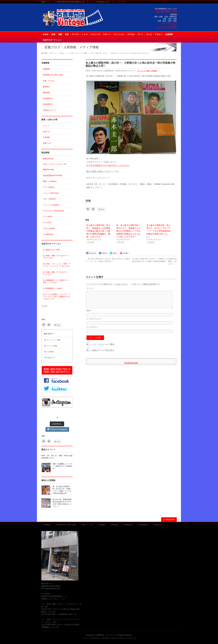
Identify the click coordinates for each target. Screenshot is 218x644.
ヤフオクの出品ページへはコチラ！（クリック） (108, 165)
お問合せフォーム (50, 110)
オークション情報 (144, 71)
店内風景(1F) (48, 98)
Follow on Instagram (57, 429)
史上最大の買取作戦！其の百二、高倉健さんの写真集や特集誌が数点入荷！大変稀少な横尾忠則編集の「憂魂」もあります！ (98, 231)
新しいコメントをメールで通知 (100, 348)
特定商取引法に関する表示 (167, 27)
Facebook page (131, 366)
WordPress (96, 638)
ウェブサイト (92, 330)
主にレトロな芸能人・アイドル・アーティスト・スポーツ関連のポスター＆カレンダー (56, 297)
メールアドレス (94, 322)
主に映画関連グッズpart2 (52, 288)
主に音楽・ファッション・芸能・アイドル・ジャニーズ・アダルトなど (56, 265)
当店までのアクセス (169, 23)
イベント (46, 126)
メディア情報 (52, 346)
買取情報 (46, 93)
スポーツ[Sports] (49, 199)
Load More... (57, 424)
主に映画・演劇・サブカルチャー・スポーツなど (56, 257)
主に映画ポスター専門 (51, 250)
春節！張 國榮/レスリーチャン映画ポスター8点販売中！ (63, 466)
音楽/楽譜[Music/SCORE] (52, 176)
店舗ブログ (47, 143)
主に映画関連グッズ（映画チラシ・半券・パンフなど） (56, 281)
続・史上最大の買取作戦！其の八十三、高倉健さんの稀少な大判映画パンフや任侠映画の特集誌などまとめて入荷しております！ (128, 231)
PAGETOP (170, 520)
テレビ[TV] (47, 223)
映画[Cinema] (48, 159)
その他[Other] (48, 234)
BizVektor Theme (109, 638)
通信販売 (46, 87)
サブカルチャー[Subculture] (53, 211)
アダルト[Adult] (49, 228)
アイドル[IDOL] (49, 187)
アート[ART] (47, 217)
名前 (89, 314)
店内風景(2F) (48, 104)
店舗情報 (46, 69)
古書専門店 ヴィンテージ (106, 635)
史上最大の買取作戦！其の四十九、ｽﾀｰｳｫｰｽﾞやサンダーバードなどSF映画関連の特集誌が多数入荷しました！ (159, 231)
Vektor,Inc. (123, 638)
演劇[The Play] (48, 170)
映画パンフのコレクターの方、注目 (55, 164)
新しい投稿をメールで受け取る (100, 354)
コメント (90, 288)
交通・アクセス (49, 81)
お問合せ (173, 25)
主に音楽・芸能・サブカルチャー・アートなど (56, 273)
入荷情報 (154, 71)
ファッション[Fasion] (51, 205)
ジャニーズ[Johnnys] (51, 193)
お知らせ (46, 132)
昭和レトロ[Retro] (50, 181)
